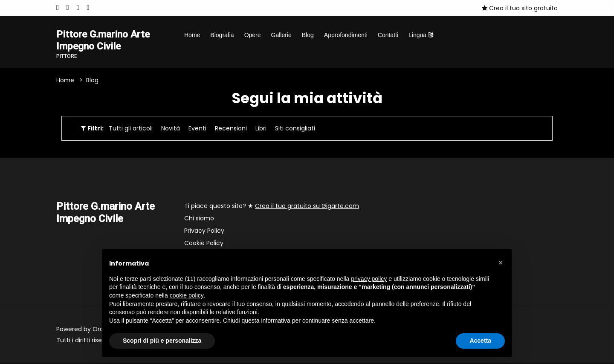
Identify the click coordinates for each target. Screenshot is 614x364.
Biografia (222, 35)
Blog (308, 35)
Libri (261, 130)
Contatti (388, 35)
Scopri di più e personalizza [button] (162, 341)
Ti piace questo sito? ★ (272, 207)
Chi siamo (199, 220)
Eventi (197, 130)
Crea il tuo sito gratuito (520, 8)
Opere (253, 35)
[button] (501, 263)
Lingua (421, 35)
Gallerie (281, 35)
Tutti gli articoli (131, 130)
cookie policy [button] (187, 295)
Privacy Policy (204, 232)
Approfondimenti (346, 35)
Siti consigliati (295, 130)
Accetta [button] (480, 341)
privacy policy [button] (369, 279)
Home (192, 35)
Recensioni (231, 130)
